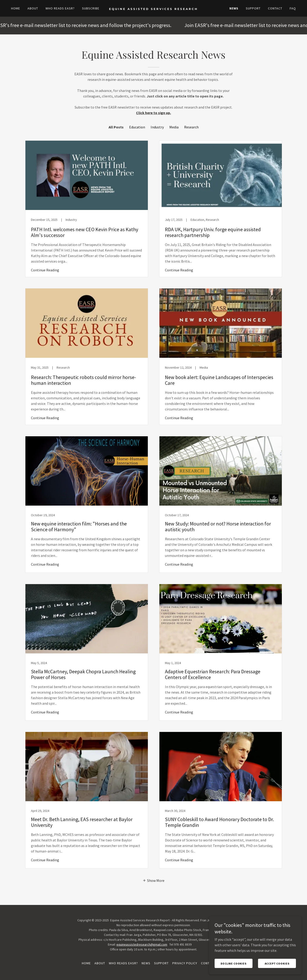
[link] (153, 9)
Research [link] (191, 127)
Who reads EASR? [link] (60, 8)
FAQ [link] (293, 8)
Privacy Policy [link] (185, 963)
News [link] (234, 8)
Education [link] (137, 127)
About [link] (33, 8)
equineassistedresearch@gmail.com (142, 944)
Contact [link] (275, 8)
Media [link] (174, 127)
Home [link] (16, 8)
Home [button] (86, 963)
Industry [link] (157, 127)
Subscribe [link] (91, 8)
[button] (153, 880)
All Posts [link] (116, 127)
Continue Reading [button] (45, 270)
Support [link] (253, 8)
